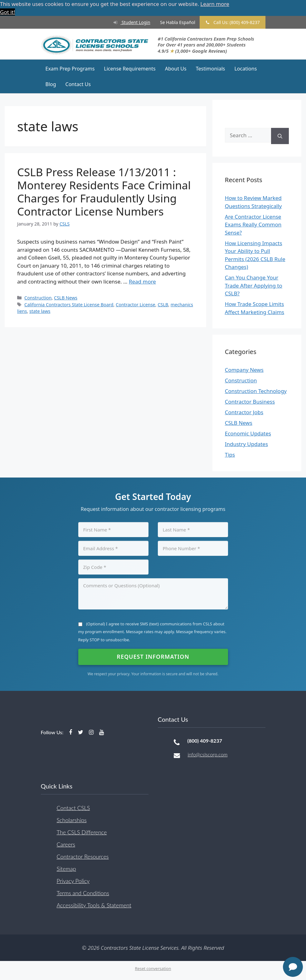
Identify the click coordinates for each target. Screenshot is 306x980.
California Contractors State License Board (69, 304)
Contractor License (136, 304)
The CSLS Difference (82, 832)
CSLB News (66, 298)
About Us (176, 69)
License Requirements (130, 69)
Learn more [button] (215, 4)
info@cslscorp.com (208, 754)
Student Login (129, 22)
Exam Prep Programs (70, 69)
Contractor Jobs (244, 412)
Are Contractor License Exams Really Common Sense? (253, 225)
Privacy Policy (73, 881)
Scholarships (72, 820)
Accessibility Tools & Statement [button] (94, 905)
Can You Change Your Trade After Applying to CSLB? (254, 285)
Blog (51, 84)
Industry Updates (246, 444)
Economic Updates (248, 433)
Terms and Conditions (83, 893)
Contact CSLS (73, 808)
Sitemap (66, 868)
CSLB (163, 304)
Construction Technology (256, 391)
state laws (40, 311)
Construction (38, 298)
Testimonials (211, 69)
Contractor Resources (83, 856)
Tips (230, 455)
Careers (66, 844)
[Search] (280, 136)
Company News (244, 370)
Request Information (153, 657)
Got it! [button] (7, 12)
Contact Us (78, 84)
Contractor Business (250, 402)
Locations (245, 69)
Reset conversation (153, 968)
